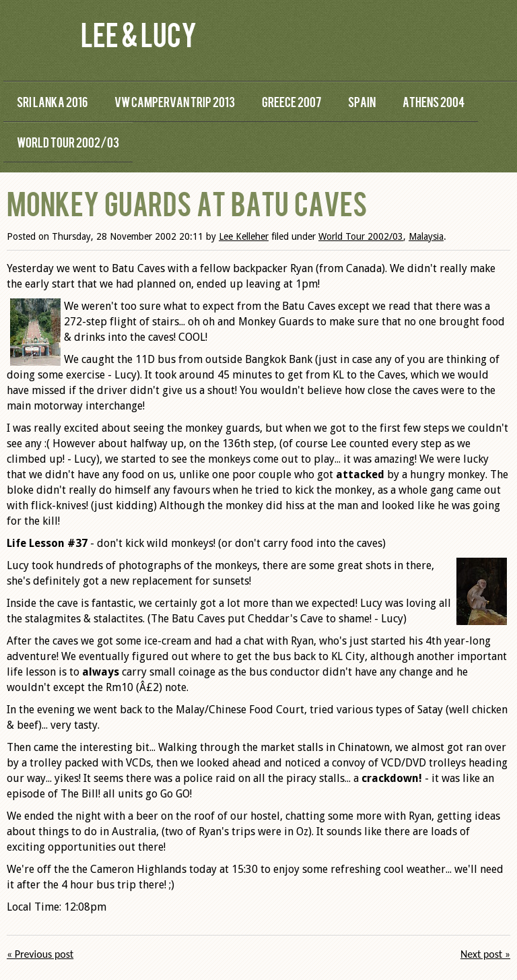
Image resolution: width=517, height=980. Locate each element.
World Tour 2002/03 (68, 142)
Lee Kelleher (244, 236)
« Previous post (40, 954)
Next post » (485, 954)
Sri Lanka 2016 (52, 101)
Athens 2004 (434, 101)
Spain (362, 101)
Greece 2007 (291, 101)
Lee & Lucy (139, 33)
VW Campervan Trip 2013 (175, 101)
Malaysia (426, 236)
